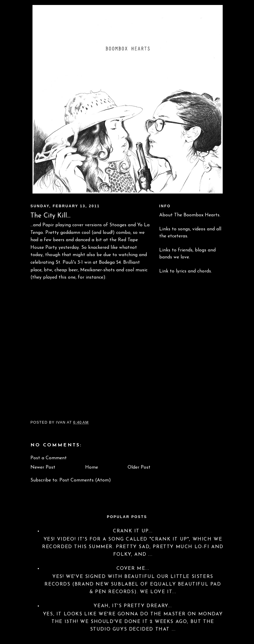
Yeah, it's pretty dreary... (133, 606)
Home (92, 467)
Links (165, 229)
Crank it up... (133, 531)
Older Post (139, 467)
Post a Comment (49, 458)
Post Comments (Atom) (85, 480)
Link (164, 271)
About (166, 215)
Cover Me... (133, 569)
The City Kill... (50, 216)
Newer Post (43, 467)
